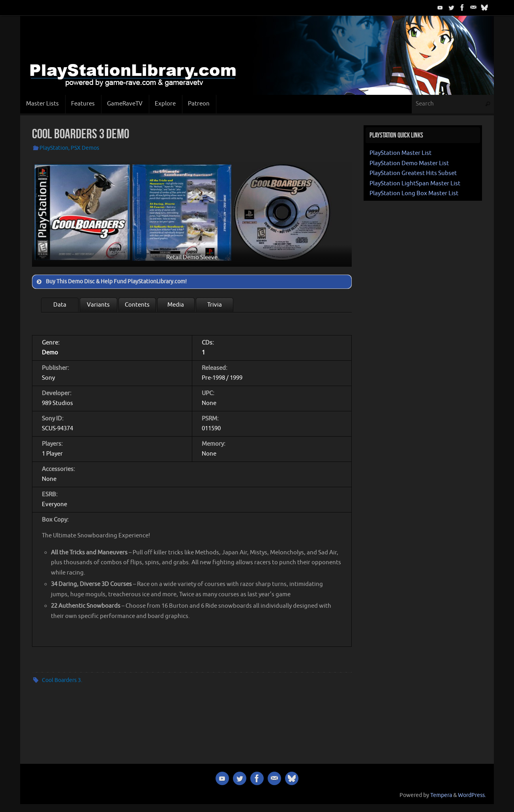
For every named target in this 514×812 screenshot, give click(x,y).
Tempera (441, 795)
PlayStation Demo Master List (409, 163)
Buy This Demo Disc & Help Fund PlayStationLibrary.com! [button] (111, 282)
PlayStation (54, 148)
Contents (137, 305)
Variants (98, 305)
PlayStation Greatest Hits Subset (413, 173)
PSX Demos (85, 148)
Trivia (215, 305)
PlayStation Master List (401, 153)
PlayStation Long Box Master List (414, 193)
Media (176, 305)
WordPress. (472, 795)
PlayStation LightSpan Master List (415, 184)
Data (60, 305)
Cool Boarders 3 (61, 680)
